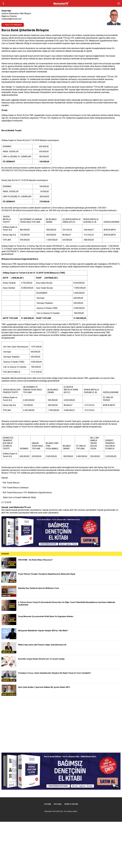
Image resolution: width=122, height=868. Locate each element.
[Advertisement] (61, 725)
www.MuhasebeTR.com (20, 507)
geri (3, 3)
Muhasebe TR (49, 811)
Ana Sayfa (48, 804)
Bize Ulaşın (58, 804)
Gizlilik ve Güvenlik (71, 804)
